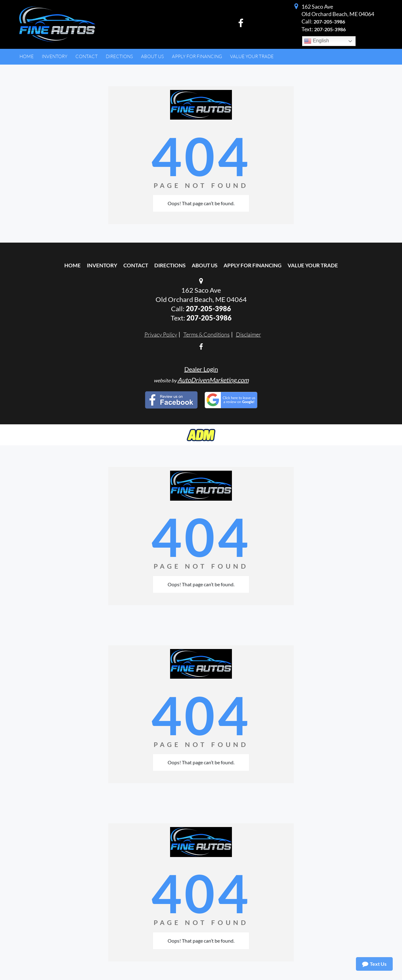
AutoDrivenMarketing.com (213, 380)
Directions (170, 265)
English (316, 41)
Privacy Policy (161, 334)
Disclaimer (248, 334)
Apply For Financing (252, 265)
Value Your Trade (313, 265)
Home (73, 265)
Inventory (102, 265)
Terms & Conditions (207, 334)
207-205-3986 (329, 21)
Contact (136, 265)
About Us (205, 265)
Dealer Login (201, 369)
